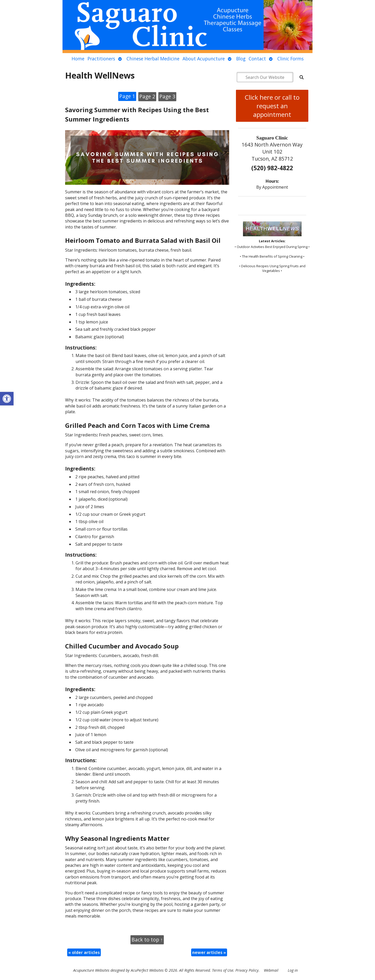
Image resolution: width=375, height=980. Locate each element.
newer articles (209, 952)
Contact (257, 59)
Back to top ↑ (147, 940)
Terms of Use (223, 970)
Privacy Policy (247, 970)
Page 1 (127, 96)
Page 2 (147, 96)
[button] (7, 399)
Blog (241, 59)
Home (78, 59)
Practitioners (101, 59)
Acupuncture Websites (91, 970)
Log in (293, 970)
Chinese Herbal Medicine (153, 59)
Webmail (271, 970)
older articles (84, 952)
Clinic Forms (290, 59)
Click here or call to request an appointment (272, 106)
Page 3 (167, 96)
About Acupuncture (204, 59)
